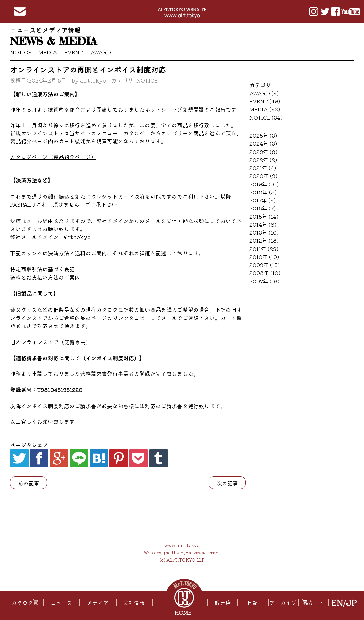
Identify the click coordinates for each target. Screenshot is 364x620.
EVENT (74, 52)
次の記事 (227, 483)
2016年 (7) (262, 208)
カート (313, 602)
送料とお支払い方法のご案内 (45, 277)
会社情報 (134, 602)
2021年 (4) (263, 168)
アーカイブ (283, 602)
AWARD (101, 52)
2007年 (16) (264, 281)
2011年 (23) (264, 249)
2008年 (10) (265, 273)
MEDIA (48, 52)
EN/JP (344, 602)
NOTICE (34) (266, 117)
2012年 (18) (264, 240)
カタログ (25, 602)
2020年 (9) (263, 176)
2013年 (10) (264, 232)
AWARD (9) (264, 93)
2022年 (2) (263, 160)
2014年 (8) (263, 224)
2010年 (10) (264, 257)
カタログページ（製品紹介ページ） (53, 157)
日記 (253, 602)
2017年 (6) (262, 200)
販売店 (223, 602)
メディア (98, 602)
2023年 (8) (263, 152)
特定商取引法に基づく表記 (42, 269)
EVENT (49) (265, 101)
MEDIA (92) (265, 109)
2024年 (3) (263, 143)
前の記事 (29, 483)
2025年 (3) (263, 135)
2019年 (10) (264, 184)
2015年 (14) (264, 216)
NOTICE (21, 52)
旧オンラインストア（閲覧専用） (51, 342)
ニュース (61, 602)
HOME (184, 612)
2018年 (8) (263, 192)
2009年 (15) (264, 265)
